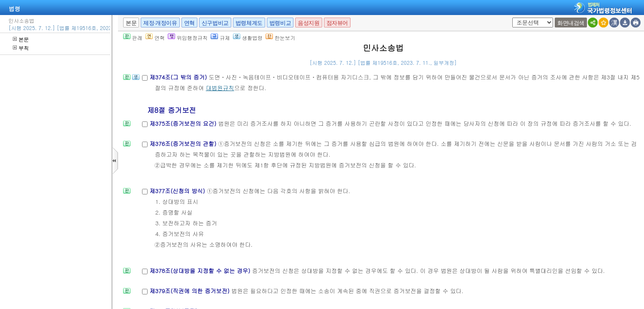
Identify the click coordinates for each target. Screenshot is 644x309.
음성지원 (308, 23)
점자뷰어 (337, 23)
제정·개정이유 (160, 23)
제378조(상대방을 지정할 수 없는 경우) (201, 271)
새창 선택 (511, 18)
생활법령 (248, 38)
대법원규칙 (220, 88)
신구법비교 (215, 23)
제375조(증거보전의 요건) (184, 123)
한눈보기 (280, 38)
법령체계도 (249, 23)
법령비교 (280, 23)
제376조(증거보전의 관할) (184, 144)
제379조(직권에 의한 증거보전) (190, 291)
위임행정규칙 (188, 38)
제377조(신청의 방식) (178, 191)
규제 (220, 38)
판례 (133, 38)
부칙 (21, 48)
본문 (21, 39)
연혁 (189, 23)
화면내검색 (571, 23)
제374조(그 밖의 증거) (179, 77)
